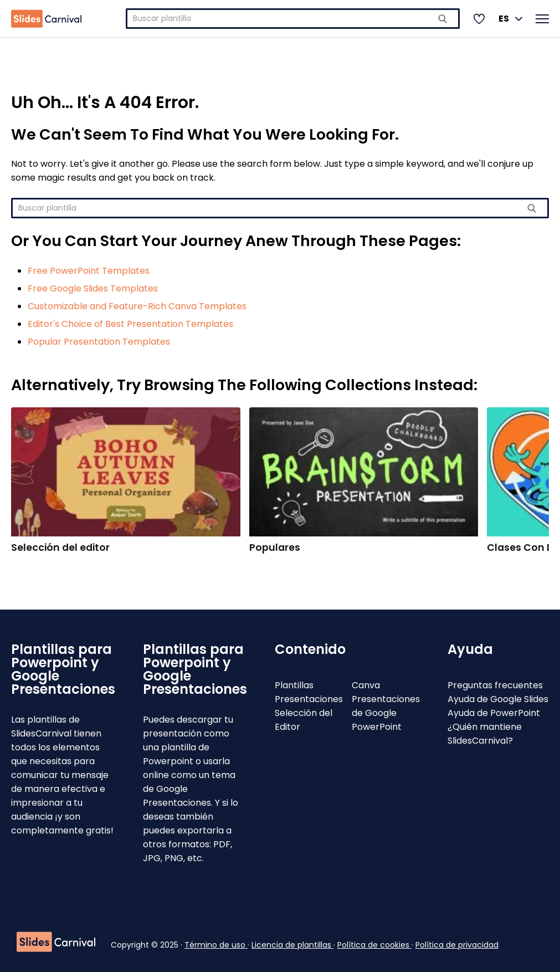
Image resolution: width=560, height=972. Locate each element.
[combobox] (293, 19)
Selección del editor (60, 548)
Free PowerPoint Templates (89, 271)
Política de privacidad (457, 945)
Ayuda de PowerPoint (494, 713)
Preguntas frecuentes (495, 685)
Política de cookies (374, 945)
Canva (366, 685)
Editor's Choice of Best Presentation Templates (130, 324)
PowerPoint (377, 727)
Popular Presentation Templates (99, 342)
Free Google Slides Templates (93, 288)
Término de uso (216, 945)
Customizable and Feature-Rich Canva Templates (137, 306)
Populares (275, 548)
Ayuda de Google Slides (498, 699)
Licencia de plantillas (292, 945)
